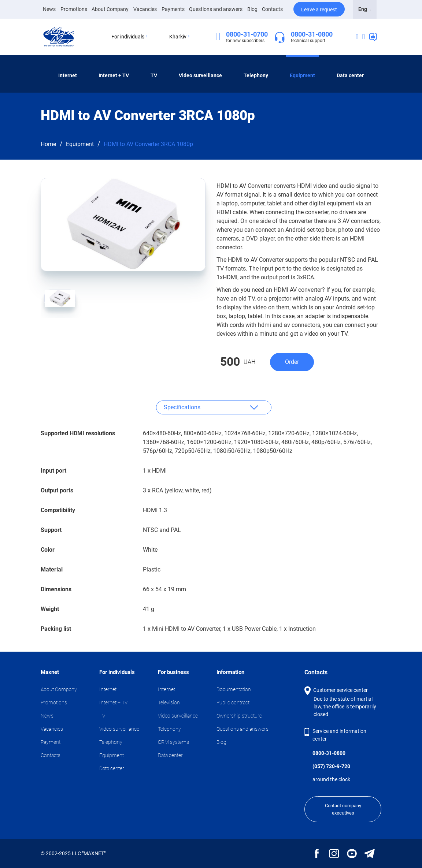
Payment (51, 742)
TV (154, 75)
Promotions (74, 9)
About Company (110, 9)
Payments (173, 9)
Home (48, 144)
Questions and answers (216, 9)
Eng (365, 9)
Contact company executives (343, 809)
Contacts (272, 9)
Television (169, 703)
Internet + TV (114, 75)
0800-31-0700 (247, 34)
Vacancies (145, 9)
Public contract (233, 703)
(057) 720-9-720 (331, 766)
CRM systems (173, 742)
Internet (68, 75)
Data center (350, 75)
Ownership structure (239, 716)
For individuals (129, 37)
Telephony (256, 75)
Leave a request (319, 10)
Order (292, 362)
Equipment (302, 75)
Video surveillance (200, 75)
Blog (252, 9)
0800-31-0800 (312, 34)
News (49, 9)
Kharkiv (179, 37)
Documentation (234, 689)
